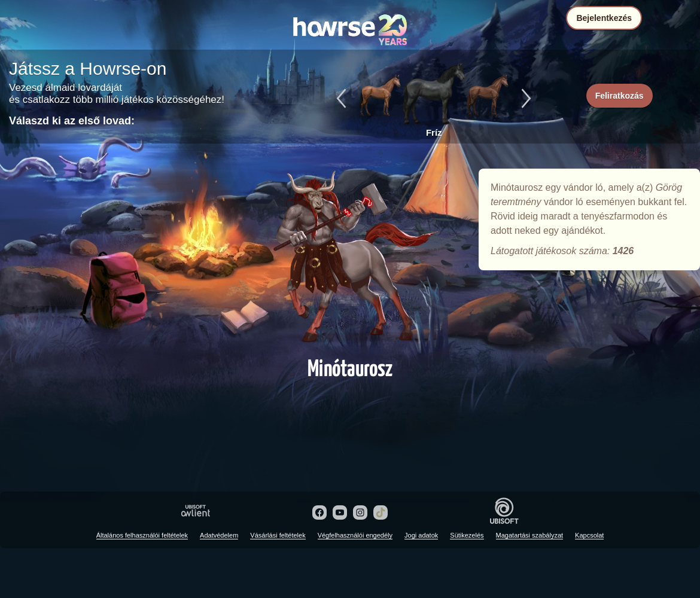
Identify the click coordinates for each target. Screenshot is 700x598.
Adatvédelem (219, 535)
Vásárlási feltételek (278, 535)
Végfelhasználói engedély (355, 535)
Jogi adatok (421, 535)
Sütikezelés (467, 535)
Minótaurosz (350, 258)
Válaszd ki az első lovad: (72, 121)
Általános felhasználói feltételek (142, 535)
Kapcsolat (589, 535)
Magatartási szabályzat (530, 535)
